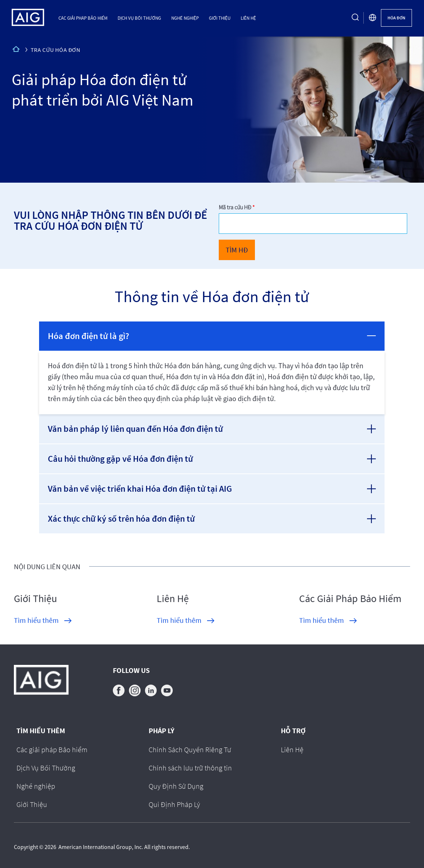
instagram (135, 690)
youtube (167, 690)
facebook (119, 690)
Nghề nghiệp (185, 18)
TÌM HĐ (237, 250)
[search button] (355, 18)
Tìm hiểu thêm (36, 620)
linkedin (151, 690)
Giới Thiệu (220, 18)
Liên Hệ (248, 18)
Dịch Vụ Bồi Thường (139, 18)
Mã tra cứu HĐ (236, 207)
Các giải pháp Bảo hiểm (83, 18)
